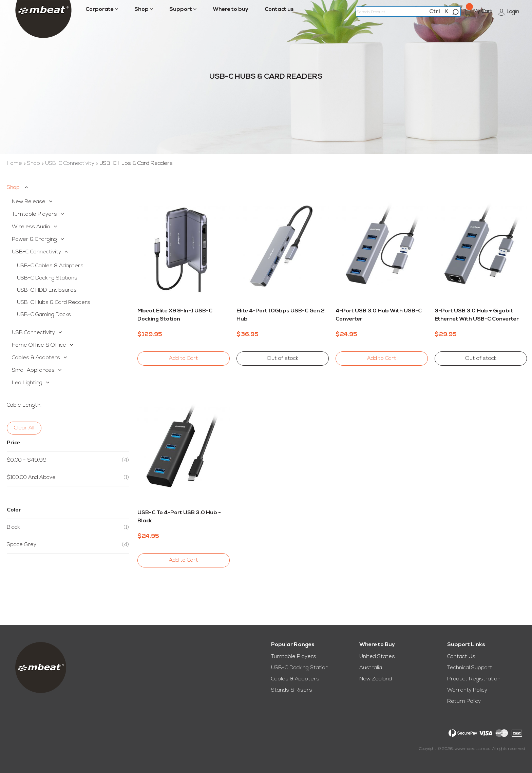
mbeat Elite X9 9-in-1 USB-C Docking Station (175, 315)
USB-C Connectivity (70, 163)
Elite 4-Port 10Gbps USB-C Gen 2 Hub (281, 315)
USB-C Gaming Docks (44, 315)
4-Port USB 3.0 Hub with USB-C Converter (379, 315)
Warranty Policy (467, 690)
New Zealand (376, 679)
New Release (29, 202)
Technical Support (470, 668)
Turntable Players (34, 214)
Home (15, 163)
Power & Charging (34, 239)
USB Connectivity (33, 333)
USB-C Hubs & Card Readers (54, 303)
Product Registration (474, 679)
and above (68, 478)
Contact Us (461, 657)
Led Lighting (27, 383)
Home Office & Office (39, 345)
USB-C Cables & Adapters (50, 266)
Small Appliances (33, 370)
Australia (371, 668)
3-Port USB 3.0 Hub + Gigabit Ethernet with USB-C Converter (477, 315)
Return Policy (464, 701)
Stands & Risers (292, 690)
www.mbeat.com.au (473, 749)
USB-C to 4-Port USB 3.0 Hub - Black (179, 517)
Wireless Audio (31, 227)
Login (513, 12)
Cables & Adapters (36, 358)
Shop (34, 163)
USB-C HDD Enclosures (47, 290)
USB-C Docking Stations (47, 278)
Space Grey (68, 545)
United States (377, 657)
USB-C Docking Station (300, 668)
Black (68, 527)
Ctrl (435, 12)
